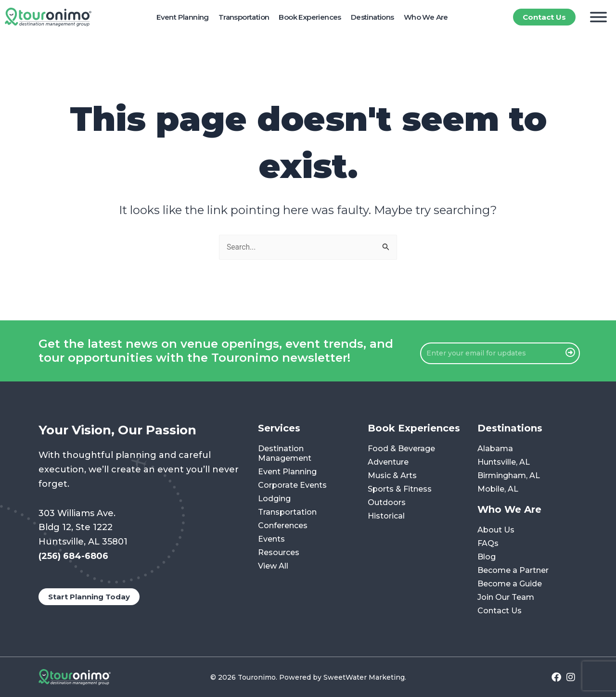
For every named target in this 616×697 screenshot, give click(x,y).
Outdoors (387, 503)
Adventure (388, 463)
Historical (386, 516)
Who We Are (426, 17)
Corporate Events (292, 486)
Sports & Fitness (400, 489)
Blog (487, 557)
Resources (279, 553)
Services (279, 429)
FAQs (488, 544)
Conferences (283, 526)
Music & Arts (392, 476)
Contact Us (500, 611)
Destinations (372, 17)
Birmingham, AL (509, 476)
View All (273, 566)
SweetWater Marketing (364, 677)
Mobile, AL (498, 489)
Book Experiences (310, 17)
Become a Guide (510, 584)
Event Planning (183, 17)
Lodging (274, 499)
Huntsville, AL (504, 463)
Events (271, 539)
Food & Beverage (401, 449)
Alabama (495, 449)
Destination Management (285, 454)
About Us (496, 530)
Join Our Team (506, 598)
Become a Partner (513, 571)
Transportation (244, 17)
